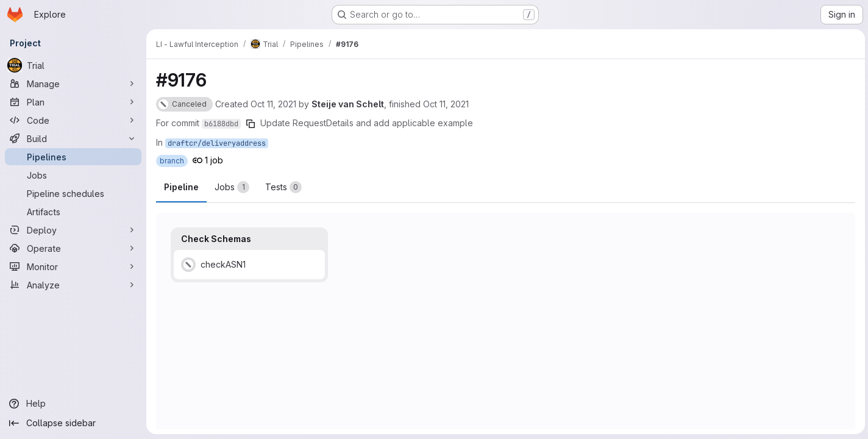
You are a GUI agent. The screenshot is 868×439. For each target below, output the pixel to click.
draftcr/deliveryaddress (217, 143)
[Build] (73, 138)
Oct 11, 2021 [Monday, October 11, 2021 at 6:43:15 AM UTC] (273, 104)
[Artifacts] (73, 212)
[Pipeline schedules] (73, 193)
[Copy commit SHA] (251, 124)
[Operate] (73, 248)
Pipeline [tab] (181, 187)
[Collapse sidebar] (73, 423)
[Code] (73, 120)
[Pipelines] (73, 157)
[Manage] (73, 84)
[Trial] (73, 65)
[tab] (232, 187)
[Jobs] (73, 175)
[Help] (73, 404)
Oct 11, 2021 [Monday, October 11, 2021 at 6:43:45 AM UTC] (446, 104)
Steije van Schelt (348, 104)
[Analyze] (73, 285)
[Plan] (73, 102)
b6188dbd (221, 124)
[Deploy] (73, 230)
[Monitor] (73, 266)
